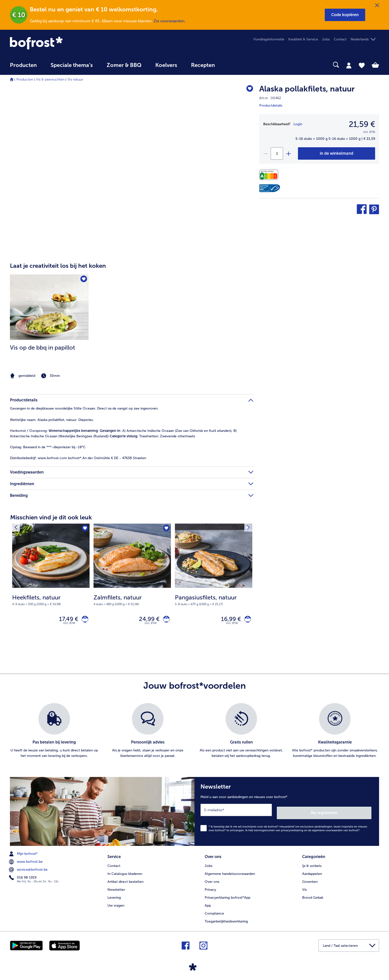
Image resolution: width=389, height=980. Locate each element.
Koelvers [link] (166, 65)
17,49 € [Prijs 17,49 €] (66, 620)
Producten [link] (23, 65)
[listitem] (49, 327)
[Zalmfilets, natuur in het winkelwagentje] (165, 620)
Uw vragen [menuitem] (116, 903)
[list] (194, 733)
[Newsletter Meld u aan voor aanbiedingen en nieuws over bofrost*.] (287, 812)
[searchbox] (232, 65)
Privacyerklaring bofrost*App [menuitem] (227, 895)
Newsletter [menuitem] (116, 887)
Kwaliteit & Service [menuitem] (303, 39)
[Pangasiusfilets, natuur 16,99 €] (214, 584)
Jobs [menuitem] (326, 39)
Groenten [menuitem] (310, 879)
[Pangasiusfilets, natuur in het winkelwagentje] (246, 620)
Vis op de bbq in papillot (43, 347)
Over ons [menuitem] (212, 879)
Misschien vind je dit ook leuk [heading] (51, 517)
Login (298, 124)
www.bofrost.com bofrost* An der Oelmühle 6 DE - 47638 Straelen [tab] (78, 458)
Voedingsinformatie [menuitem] (269, 39)
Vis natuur (75, 79)
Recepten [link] (203, 65)
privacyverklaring (292, 830)
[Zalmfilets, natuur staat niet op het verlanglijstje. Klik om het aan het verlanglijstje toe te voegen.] (166, 529)
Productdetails (271, 105)
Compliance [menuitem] (214, 911)
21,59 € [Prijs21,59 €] (362, 124)
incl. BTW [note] (69, 625)
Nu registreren (352, 812)
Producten (25, 79)
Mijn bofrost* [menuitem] (24, 853)
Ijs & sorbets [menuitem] (312, 864)
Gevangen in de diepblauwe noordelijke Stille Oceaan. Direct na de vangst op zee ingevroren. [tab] (84, 408)
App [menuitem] (208, 903)
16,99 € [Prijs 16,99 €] (228, 620)
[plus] (288, 153)
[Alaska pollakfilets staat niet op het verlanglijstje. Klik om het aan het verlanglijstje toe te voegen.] (248, 90)
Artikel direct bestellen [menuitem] (125, 879)
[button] (345, 15)
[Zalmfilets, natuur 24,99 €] (132, 584)
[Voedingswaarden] (270, 175)
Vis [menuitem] (304, 887)
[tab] (349, 65)
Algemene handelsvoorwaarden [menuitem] (230, 872)
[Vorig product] (17, 529)
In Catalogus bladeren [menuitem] (125, 872)
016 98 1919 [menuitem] (23, 877)
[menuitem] (23, 68)
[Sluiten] (377, 5)
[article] (132, 317)
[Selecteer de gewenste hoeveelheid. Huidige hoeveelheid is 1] (277, 153)
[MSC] (270, 188)
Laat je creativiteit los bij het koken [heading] (58, 266)
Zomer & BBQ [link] (124, 65)
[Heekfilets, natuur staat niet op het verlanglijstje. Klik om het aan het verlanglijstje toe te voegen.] (84, 529)
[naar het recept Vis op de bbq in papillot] (49, 307)
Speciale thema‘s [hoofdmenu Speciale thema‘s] (72, 65)
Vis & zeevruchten (50, 79)
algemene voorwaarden (327, 830)
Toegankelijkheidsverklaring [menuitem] (226, 919)
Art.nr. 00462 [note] (270, 98)
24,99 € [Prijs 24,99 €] (146, 620)
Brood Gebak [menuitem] (313, 895)
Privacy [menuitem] (210, 887)
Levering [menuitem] (114, 895)
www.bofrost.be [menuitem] (26, 861)
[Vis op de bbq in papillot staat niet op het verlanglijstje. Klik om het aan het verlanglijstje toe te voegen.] (83, 280)
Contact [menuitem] (340, 39)
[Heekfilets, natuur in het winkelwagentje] (83, 620)
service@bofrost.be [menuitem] (29, 869)
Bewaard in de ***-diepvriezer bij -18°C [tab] (48, 447)
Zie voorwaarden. (170, 21)
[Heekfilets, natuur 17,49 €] (51, 584)
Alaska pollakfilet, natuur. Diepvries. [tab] (52, 420)
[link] (65, 43)
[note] (49, 376)
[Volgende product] (247, 529)
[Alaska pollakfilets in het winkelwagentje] (337, 153)
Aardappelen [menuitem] (312, 872)
